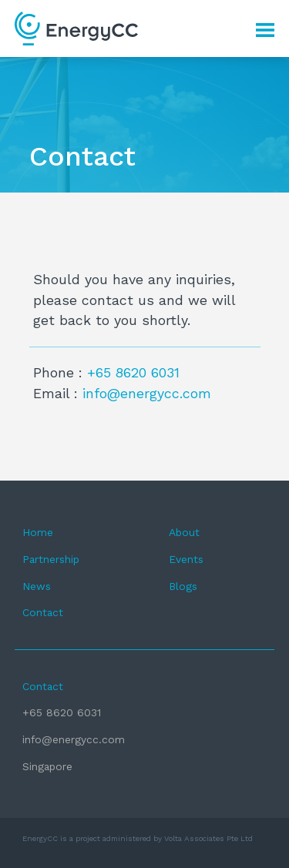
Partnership (51, 559)
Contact (43, 612)
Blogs (183, 586)
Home (38, 532)
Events (186, 559)
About (184, 532)
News (37, 586)
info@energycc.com (147, 393)
